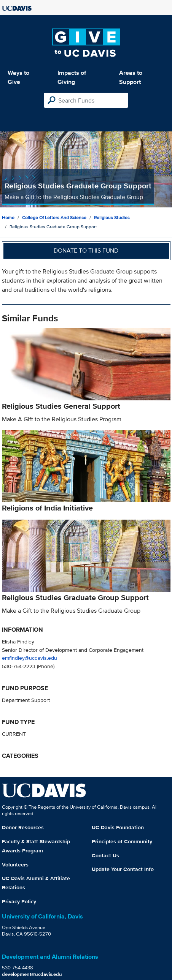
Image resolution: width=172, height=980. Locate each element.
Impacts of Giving (72, 77)
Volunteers (15, 865)
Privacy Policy (19, 901)
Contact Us (105, 855)
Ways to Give (18, 77)
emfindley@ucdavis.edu (29, 658)
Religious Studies (112, 217)
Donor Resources (23, 827)
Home (8, 217)
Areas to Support (131, 77)
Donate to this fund (86, 251)
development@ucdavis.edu (32, 974)
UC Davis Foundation (118, 827)
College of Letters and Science (54, 217)
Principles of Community (122, 841)
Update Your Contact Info (123, 869)
